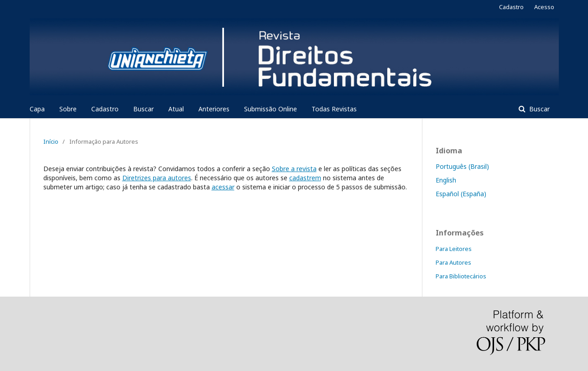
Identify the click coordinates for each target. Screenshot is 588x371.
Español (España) (461, 194)
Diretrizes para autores (157, 178)
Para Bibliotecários (461, 276)
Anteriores (214, 109)
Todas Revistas (334, 109)
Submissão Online (271, 109)
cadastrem (305, 178)
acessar (223, 187)
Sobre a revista (294, 169)
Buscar (143, 109)
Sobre (68, 109)
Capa (37, 109)
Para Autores (453, 262)
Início (51, 141)
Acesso (544, 7)
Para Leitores (454, 249)
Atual (176, 109)
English (446, 180)
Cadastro (105, 109)
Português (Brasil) (462, 166)
